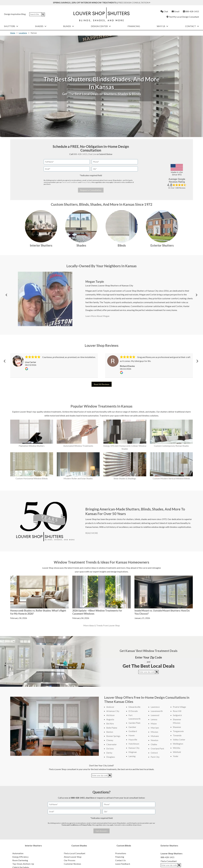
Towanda (177, 735)
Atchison (110, 715)
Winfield (177, 752)
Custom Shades (79, 845)
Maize (154, 723)
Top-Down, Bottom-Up (23, 864)
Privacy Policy (86, 182)
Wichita (177, 748)
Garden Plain (134, 723)
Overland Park (157, 748)
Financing (134, 26)
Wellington (178, 744)
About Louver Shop (73, 857)
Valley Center (179, 739)
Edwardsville (134, 707)
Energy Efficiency (20, 857)
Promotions (121, 853)
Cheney (110, 740)
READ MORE (92, 533)
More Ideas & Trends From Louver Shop (102, 625)
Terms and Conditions (70, 182)
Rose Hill (177, 711)
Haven (132, 735)
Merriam (155, 728)
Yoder (176, 756)
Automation (18, 853)
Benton (110, 732)
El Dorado (133, 711)
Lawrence (155, 707)
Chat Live (92, 154)
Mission (154, 732)
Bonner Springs (113, 736)
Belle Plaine (112, 728)
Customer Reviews (72, 864)
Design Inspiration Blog (15, 14)
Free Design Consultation (134, 2)
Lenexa (154, 719)
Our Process (70, 860)
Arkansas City (113, 711)
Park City (155, 757)
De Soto (110, 748)
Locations (23, 33)
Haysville (133, 739)
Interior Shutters (41, 245)
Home (13, 33)
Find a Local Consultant (75, 853)
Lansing (132, 756)
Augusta (110, 719)
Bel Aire (110, 723)
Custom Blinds (124, 845)
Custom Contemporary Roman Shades (171, 446)
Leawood (155, 715)
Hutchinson (134, 744)
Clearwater (112, 744)
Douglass (111, 757)
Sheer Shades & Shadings (125, 478)
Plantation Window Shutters (32, 446)
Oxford (154, 753)
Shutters (11, 26)
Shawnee (177, 727)
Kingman (133, 752)
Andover (110, 707)
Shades (41, 26)
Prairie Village (179, 707)
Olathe (154, 744)
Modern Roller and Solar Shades (78, 478)
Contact (192, 26)
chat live (90, 798)
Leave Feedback (123, 864)
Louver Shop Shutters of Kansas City (116, 286)
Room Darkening (20, 860)
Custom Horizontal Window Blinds (32, 478)
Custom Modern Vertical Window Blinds (171, 478)
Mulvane (155, 736)
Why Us (162, 26)
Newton (154, 740)
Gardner (132, 727)
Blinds (69, 26)
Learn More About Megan (97, 316)
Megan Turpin (95, 282)
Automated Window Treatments (78, 446)
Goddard (133, 731)
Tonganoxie (178, 731)
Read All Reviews (102, 384)
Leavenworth (157, 711)
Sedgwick (177, 715)
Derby (109, 753)
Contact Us (120, 860)
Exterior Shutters (162, 245)
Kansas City (134, 748)
